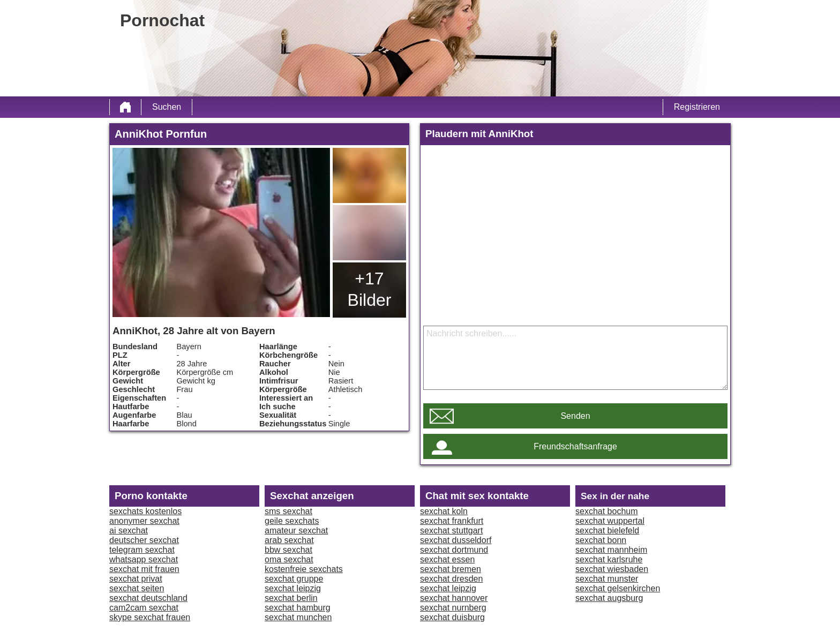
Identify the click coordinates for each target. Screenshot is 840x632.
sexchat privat (136, 579)
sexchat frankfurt (452, 521)
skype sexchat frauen (150, 617)
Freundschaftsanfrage (575, 446)
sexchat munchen (298, 617)
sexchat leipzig (293, 588)
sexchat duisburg (452, 617)
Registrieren (697, 107)
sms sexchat (288, 511)
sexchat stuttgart (451, 531)
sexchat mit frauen (144, 569)
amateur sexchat (296, 531)
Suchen (167, 107)
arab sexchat (289, 540)
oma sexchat (289, 559)
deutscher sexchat (144, 540)
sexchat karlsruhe (609, 559)
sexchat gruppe (294, 579)
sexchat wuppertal (610, 521)
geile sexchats (292, 521)
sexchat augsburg (609, 598)
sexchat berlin (291, 598)
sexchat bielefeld (607, 531)
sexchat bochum (607, 511)
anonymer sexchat (144, 521)
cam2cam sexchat (144, 608)
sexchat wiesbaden (612, 569)
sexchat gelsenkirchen (618, 588)
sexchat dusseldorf (456, 540)
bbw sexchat (288, 550)
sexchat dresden (451, 579)
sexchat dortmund (454, 550)
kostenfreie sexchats (304, 569)
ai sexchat (129, 531)
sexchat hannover (454, 598)
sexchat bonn (601, 540)
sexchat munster (607, 579)
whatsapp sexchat (144, 559)
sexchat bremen (451, 569)
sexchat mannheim (611, 550)
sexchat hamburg (298, 608)
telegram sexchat (142, 550)
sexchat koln (444, 511)
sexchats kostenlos (145, 511)
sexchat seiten (137, 588)
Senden (575, 416)
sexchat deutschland (148, 598)
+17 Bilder (370, 289)
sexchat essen (447, 559)
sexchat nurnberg (453, 608)
